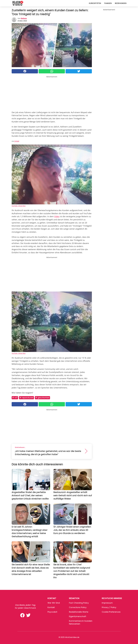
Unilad (17, 141)
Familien (108, 3)
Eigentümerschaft (78, 616)
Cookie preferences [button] (111, 612)
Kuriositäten (95, 3)
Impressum (107, 603)
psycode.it (52, 612)
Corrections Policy (78, 607)
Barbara (24, 18)
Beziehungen (121, 3)
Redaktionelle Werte (79, 612)
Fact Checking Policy (79, 603)
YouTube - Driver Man (19, 206)
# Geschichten (42, 398)
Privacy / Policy (109, 607)
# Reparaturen (26, 398)
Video (57, 216)
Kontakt (51, 607)
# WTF (15, 398)
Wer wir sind (54, 603)
